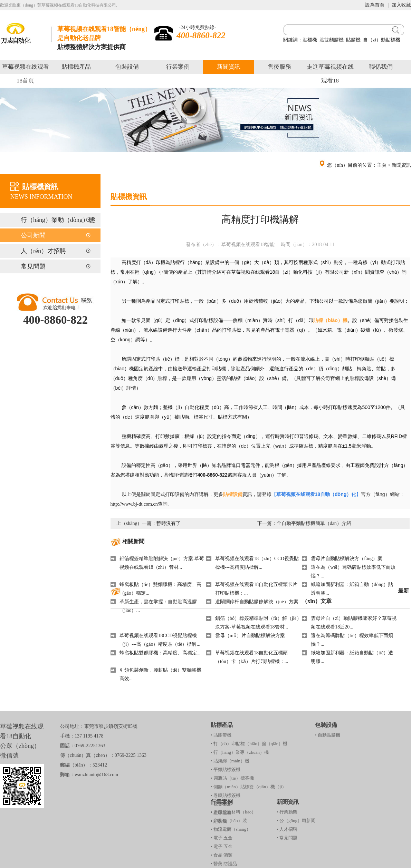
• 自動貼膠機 (328, 735)
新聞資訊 (229, 67)
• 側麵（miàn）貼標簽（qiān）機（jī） (248, 787)
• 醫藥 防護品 (224, 864)
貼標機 (310, 40)
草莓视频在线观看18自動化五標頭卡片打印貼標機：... (256, 589)
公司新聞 (33, 235)
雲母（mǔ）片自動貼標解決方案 (250, 636)
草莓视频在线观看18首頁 (26, 74)
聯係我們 (381, 67)
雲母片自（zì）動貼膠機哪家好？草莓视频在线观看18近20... (354, 623)
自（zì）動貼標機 (382, 40)
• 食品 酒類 (222, 855)
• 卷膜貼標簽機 (226, 795)
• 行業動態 (287, 812)
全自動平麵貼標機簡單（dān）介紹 (314, 523)
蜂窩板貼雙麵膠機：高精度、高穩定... (160, 653)
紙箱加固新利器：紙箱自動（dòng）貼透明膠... (352, 589)
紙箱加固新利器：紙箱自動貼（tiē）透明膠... (352, 657)
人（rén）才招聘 (43, 251)
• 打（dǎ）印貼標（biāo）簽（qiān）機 (249, 744)
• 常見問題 (287, 838)
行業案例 (178, 67)
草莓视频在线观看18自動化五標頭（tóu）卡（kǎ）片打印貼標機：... (252, 657)
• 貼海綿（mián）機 (230, 761)
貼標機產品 (76, 67)
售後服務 (279, 67)
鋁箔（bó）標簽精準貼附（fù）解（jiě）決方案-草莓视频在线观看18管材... (258, 623)
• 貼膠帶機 (221, 735)
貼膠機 (353, 40)
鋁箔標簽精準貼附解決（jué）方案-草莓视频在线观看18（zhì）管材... (162, 563)
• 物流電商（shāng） (231, 829)
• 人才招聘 (287, 829)
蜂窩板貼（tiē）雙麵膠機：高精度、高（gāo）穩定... (161, 589)
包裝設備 (127, 67)
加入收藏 (401, 5)
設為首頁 (375, 5)
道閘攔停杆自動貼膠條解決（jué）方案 (257, 602)
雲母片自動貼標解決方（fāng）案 (347, 559)
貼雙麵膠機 (332, 40)
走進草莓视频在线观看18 (330, 74)
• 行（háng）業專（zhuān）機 (240, 752)
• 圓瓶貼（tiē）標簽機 (232, 778)
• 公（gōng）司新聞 (296, 821)
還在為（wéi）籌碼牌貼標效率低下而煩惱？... (353, 572)
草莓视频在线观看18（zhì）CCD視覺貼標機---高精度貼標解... (257, 563)
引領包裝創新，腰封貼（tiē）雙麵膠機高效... (161, 674)
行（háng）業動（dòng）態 (58, 220)
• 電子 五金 (222, 838)
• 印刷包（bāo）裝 (229, 821)
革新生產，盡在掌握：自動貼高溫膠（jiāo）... (158, 606)
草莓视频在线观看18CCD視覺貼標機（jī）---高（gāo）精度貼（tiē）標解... (160, 640)
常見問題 (33, 266)
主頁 (382, 165)
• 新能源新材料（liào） (233, 812)
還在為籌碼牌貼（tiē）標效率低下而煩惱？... (352, 640)
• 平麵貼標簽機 (226, 769)
